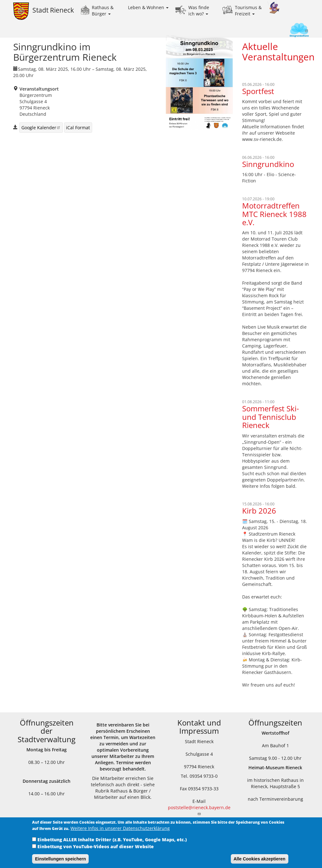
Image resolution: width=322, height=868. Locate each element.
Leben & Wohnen (148, 7)
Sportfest (258, 91)
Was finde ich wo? (199, 11)
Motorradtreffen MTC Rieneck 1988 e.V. (274, 214)
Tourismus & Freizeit (248, 11)
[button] (199, 82)
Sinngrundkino (268, 164)
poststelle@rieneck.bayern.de (199, 810)
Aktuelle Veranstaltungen (278, 52)
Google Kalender (41, 128)
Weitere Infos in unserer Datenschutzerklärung (120, 833)
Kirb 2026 (259, 511)
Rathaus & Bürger (103, 11)
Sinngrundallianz (289, 31)
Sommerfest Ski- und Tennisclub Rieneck (271, 417)
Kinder (274, 7)
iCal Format (78, 128)
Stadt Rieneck (53, 10)
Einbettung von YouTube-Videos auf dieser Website (96, 851)
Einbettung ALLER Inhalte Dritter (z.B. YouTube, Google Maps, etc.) (112, 844)
